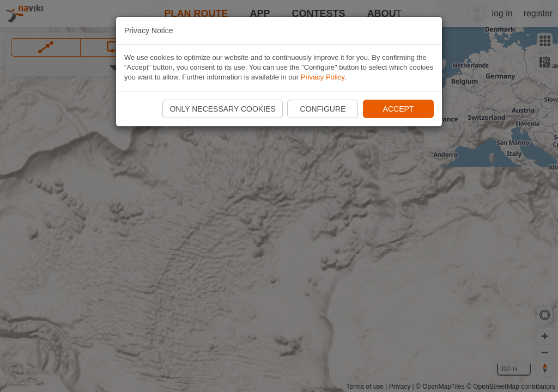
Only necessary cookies (222, 109)
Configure (323, 109)
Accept (399, 109)
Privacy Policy (323, 77)
